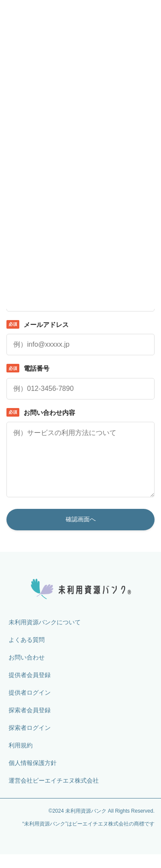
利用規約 (21, 759)
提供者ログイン (30, 706)
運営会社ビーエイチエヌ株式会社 (54, 794)
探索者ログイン (30, 741)
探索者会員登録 (30, 724)
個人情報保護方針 (33, 777)
